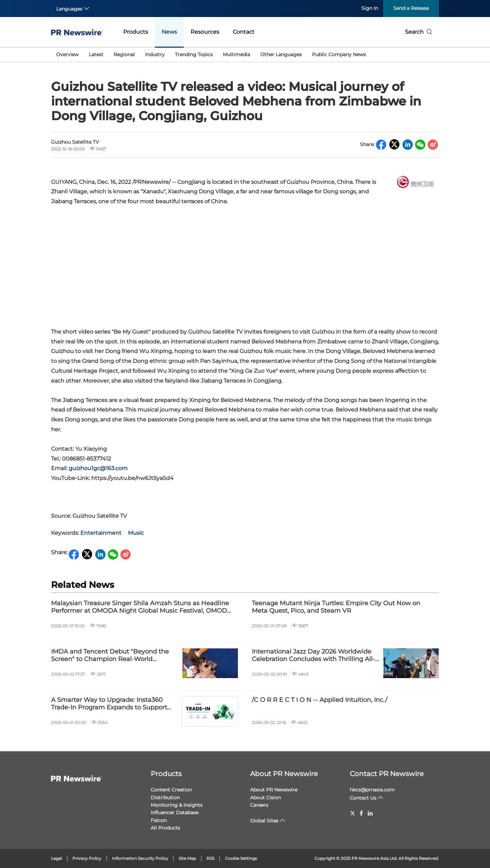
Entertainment (101, 533)
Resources (205, 32)
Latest (96, 54)
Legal (56, 858)
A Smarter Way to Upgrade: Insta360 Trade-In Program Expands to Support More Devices (109, 704)
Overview (67, 54)
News (169, 32)
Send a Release (411, 8)
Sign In (370, 8)
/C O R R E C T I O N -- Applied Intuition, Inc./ (320, 700)
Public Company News (339, 54)
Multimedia (236, 54)
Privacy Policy (87, 858)
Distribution (165, 798)
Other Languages (281, 54)
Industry (155, 54)
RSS (210, 858)
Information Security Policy (140, 858)
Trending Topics (194, 54)
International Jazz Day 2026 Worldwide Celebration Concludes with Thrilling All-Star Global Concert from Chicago (313, 655)
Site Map (187, 858)
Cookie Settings (241, 858)
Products (136, 32)
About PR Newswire (284, 774)
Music (136, 533)
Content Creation (171, 790)
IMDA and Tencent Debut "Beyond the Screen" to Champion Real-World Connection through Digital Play (110, 655)
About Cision (265, 798)
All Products (165, 828)
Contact (244, 32)
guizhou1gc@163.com (98, 468)
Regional (124, 54)
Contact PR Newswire (387, 774)
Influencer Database (175, 813)
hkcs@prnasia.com (372, 790)
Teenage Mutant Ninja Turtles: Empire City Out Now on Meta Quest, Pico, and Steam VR (336, 607)
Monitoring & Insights (177, 805)
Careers (259, 805)
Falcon (159, 820)
